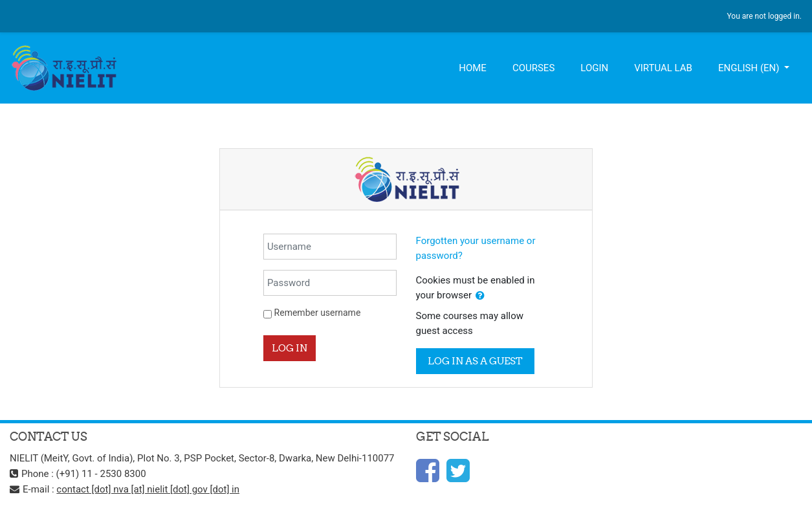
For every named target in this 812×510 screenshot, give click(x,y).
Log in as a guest (475, 361)
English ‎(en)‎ (750, 68)
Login (594, 68)
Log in (290, 348)
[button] (480, 296)
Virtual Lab (663, 68)
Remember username (318, 313)
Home (473, 68)
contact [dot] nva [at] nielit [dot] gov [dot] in (148, 489)
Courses (533, 68)
